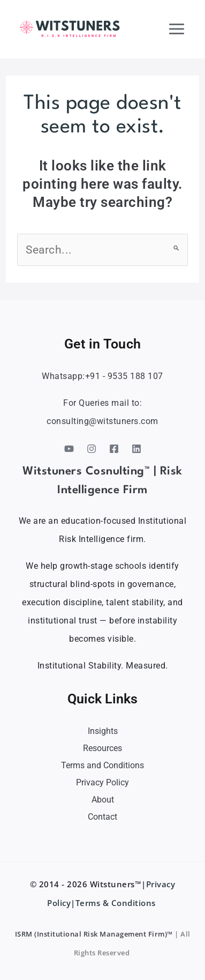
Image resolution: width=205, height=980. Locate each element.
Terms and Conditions (102, 765)
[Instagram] (92, 449)
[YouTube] (69, 449)
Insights (103, 731)
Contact (102, 817)
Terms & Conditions (117, 903)
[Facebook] (114, 449)
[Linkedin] (136, 449)
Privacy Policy (102, 782)
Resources (102, 748)
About (103, 800)
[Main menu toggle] (177, 29)
